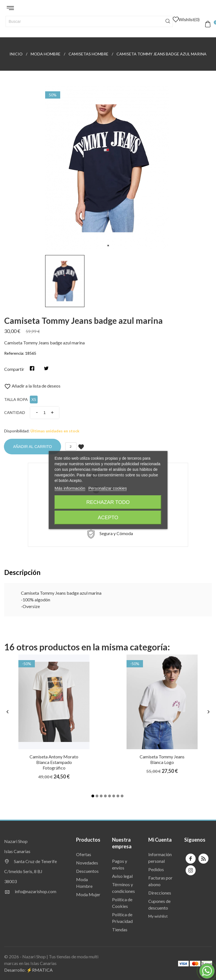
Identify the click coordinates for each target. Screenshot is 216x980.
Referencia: (14, 353)
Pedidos (156, 869)
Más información (70, 488)
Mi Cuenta (160, 840)
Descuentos (87, 871)
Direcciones (160, 893)
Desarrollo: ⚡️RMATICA (28, 970)
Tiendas (120, 929)
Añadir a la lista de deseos (32, 386)
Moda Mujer (88, 894)
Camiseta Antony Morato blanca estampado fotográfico (54, 762)
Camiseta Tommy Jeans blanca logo (162, 759)
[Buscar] (89, 21)
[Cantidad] (45, 413)
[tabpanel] (108, 168)
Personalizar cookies (108, 488)
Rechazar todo (108, 502)
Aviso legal (122, 876)
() (186, 19)
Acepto (108, 518)
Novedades (87, 863)
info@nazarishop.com (36, 891)
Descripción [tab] (22, 572)
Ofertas (84, 854)
